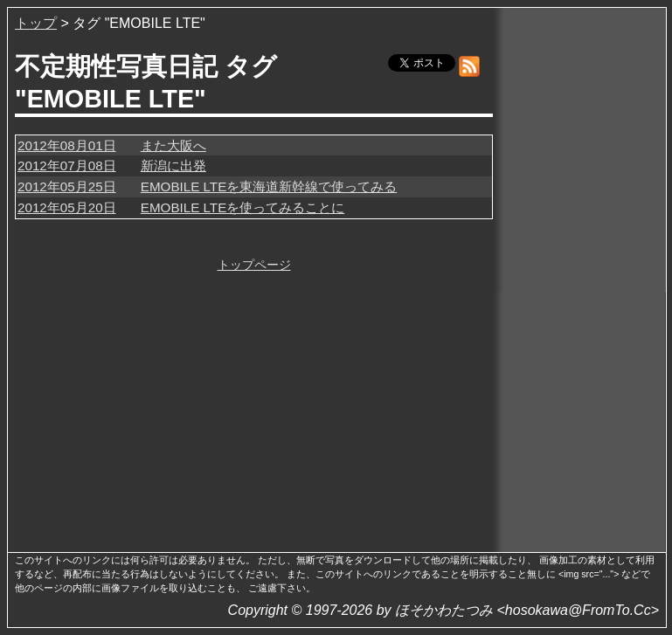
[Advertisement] (581, 279)
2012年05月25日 (67, 186)
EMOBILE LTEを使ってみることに (242, 207)
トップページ (254, 265)
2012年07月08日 (67, 166)
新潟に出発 (173, 166)
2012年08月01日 (67, 145)
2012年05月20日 (67, 207)
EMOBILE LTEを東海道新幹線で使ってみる (269, 186)
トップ (36, 23)
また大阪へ (173, 145)
